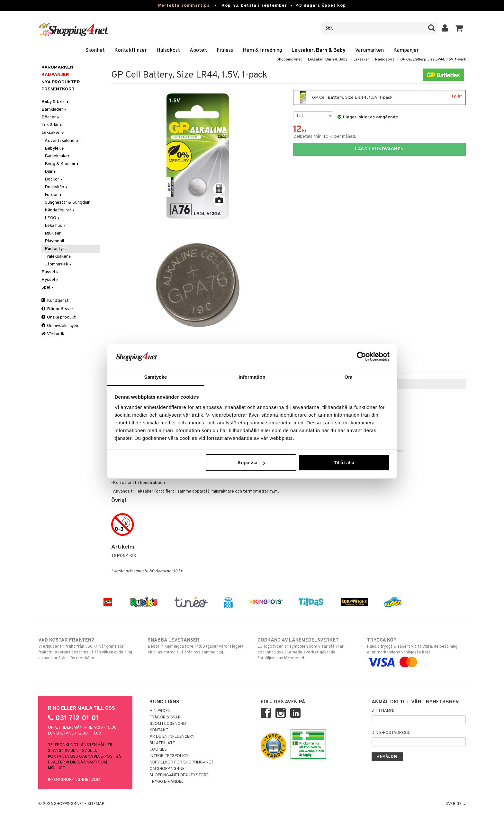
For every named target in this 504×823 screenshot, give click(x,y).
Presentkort (58, 89)
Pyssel (50, 280)
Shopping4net (289, 60)
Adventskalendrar (62, 141)
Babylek (55, 148)
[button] (459, 28)
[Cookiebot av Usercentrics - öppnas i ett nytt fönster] (361, 356)
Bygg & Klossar (62, 164)
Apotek (198, 51)
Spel (48, 287)
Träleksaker (58, 257)
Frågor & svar (57, 309)
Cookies (158, 750)
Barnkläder (54, 110)
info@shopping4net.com (74, 780)
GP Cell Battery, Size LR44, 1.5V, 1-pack (433, 60)
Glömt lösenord (168, 724)
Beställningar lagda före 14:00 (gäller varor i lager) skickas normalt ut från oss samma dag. (197, 646)
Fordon (54, 195)
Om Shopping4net (168, 769)
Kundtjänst (55, 301)
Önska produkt (59, 317)
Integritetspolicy (169, 756)
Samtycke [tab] (156, 377)
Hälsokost (168, 51)
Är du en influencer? (172, 737)
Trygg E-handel (166, 782)
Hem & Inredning (262, 51)
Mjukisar (53, 233)
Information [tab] (252, 377)
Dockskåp (57, 187)
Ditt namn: (383, 711)
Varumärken (369, 51)
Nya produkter (61, 82)
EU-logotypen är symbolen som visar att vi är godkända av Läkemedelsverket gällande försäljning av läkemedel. (307, 649)
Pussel (50, 272)
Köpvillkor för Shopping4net (181, 763)
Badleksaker (57, 156)
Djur (51, 172)
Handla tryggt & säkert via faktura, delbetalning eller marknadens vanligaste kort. (416, 651)
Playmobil (54, 241)
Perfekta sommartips (184, 6)
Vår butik (53, 334)
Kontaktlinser (131, 51)
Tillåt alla (344, 462)
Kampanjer (406, 51)
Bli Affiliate (162, 743)
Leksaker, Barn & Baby (319, 51)
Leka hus (55, 226)
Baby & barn (56, 102)
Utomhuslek (59, 264)
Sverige (456, 804)
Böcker (51, 117)
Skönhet (95, 51)
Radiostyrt (385, 60)
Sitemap (96, 804)
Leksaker (361, 60)
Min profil (160, 711)
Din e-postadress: (391, 733)
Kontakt (159, 730)
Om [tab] (348, 377)
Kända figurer (60, 210)
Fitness (225, 51)
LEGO (53, 218)
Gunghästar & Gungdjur (67, 203)
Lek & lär (52, 125)
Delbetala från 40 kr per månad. (325, 137)
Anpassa (251, 462)
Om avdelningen (60, 326)
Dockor (54, 179)
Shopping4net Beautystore (179, 775)
